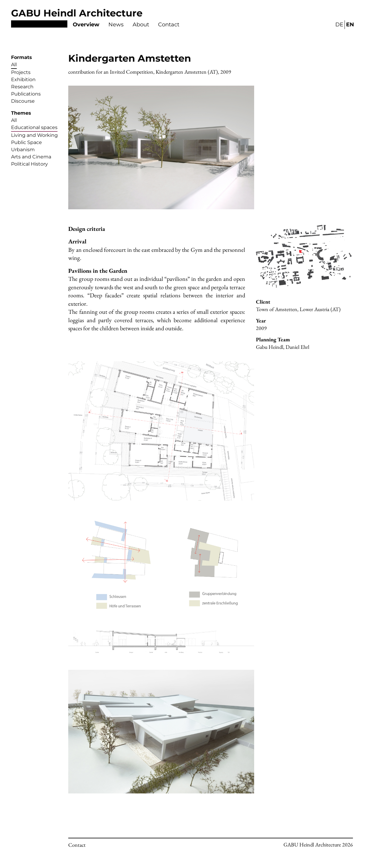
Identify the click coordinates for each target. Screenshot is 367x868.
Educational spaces (34, 127)
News (116, 25)
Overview (86, 25)
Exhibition (23, 79)
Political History (29, 164)
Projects (21, 72)
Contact (169, 25)
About (141, 25)
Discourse (23, 101)
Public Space (26, 142)
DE (339, 25)
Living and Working (34, 135)
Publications (26, 94)
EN (350, 25)
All (14, 65)
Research (22, 87)
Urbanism (23, 150)
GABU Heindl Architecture (77, 13)
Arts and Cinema (31, 157)
